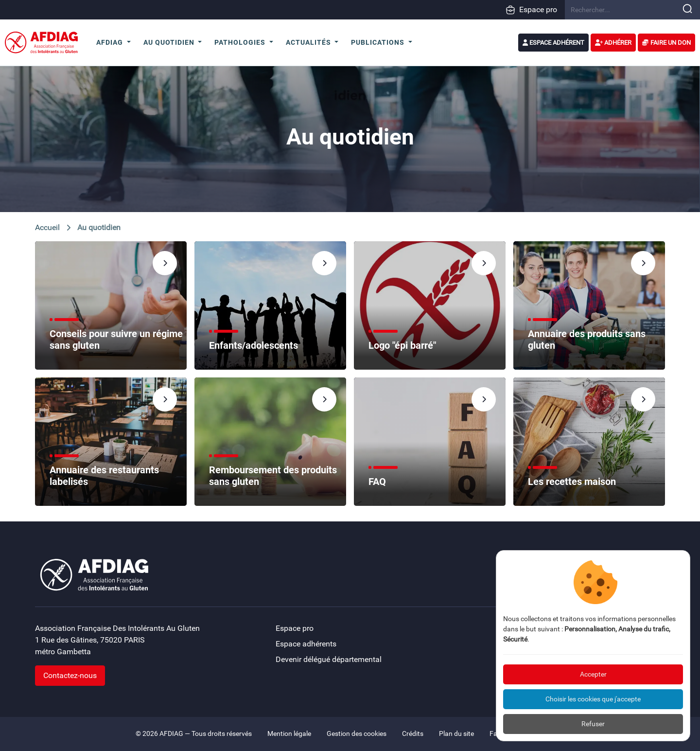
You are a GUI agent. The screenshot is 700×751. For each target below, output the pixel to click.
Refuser (593, 724)
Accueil (47, 227)
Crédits (413, 734)
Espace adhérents (306, 644)
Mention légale (289, 734)
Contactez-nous (70, 675)
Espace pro (531, 10)
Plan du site (456, 734)
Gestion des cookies (357, 734)
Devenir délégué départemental (329, 659)
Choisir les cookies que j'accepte (593, 699)
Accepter (593, 674)
